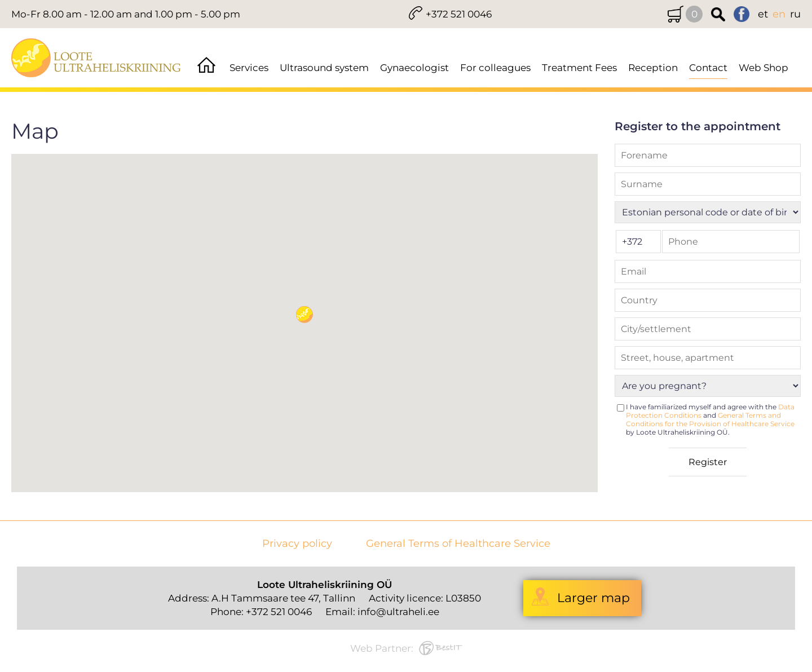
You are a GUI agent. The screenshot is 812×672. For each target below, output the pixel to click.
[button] (304, 315)
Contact (708, 68)
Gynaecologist (414, 68)
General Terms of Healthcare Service (458, 544)
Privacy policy (297, 544)
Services (249, 68)
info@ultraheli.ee (398, 612)
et (763, 14)
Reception (653, 68)
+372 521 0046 (459, 14)
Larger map (593, 598)
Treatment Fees (579, 68)
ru (795, 14)
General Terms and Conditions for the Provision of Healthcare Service (710, 419)
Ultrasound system (324, 68)
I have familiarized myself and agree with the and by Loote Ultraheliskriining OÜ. (710, 419)
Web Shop (764, 68)
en (779, 14)
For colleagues (495, 68)
